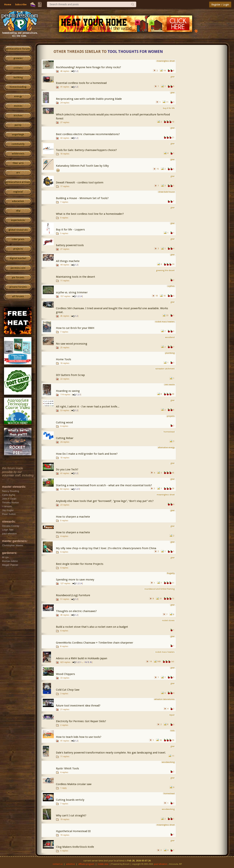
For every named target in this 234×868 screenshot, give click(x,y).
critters (18, 68)
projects (18, 249)
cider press (18, 239)
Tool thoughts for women (135, 52)
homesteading (18, 87)
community (18, 144)
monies (18, 106)
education (18, 201)
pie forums (18, 277)
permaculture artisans (18, 182)
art (18, 173)
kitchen (18, 116)
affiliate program (86, 864)
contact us (58, 864)
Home (8, 4)
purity (18, 125)
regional (18, 192)
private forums (18, 287)
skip (18, 211)
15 (88, 662)
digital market (18, 258)
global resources (18, 230)
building (18, 77)
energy (18, 96)
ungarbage (18, 135)
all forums (18, 296)
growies (18, 58)
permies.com (18, 268)
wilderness (18, 154)
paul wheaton (161, 864)
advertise (70, 864)
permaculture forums (18, 49)
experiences (18, 220)
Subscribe (21, 4)
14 (86, 662)
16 (91, 662)
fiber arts (18, 163)
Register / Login (220, 5)
